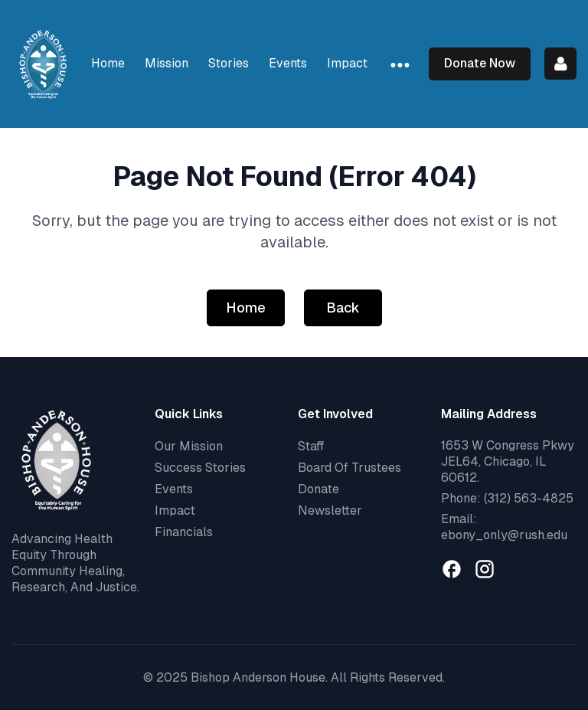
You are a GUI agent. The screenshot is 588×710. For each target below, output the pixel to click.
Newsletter (330, 510)
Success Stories (200, 468)
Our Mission (189, 446)
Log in (560, 64)
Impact (175, 510)
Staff (311, 446)
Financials (184, 532)
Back (343, 308)
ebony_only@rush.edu (504, 535)
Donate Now (480, 63)
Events (174, 489)
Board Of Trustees (350, 468)
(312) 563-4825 (529, 498)
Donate (318, 489)
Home (246, 308)
